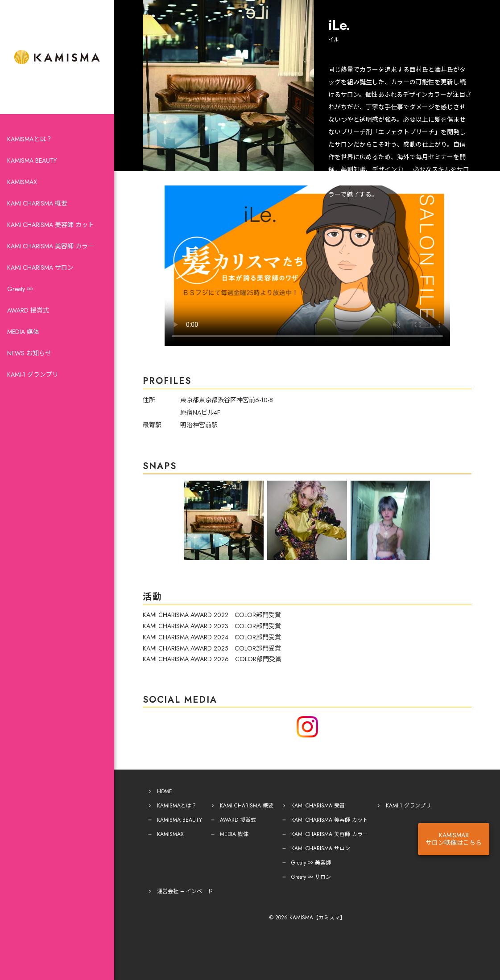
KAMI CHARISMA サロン (40, 268)
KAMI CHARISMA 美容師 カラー (51, 246)
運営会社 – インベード (185, 891)
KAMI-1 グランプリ (33, 375)
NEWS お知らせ (29, 353)
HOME (165, 791)
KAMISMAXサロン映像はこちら (454, 839)
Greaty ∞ (20, 289)
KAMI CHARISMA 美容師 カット (51, 225)
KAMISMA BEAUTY (32, 161)
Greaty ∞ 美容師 (311, 863)
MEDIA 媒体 (23, 332)
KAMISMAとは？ (30, 139)
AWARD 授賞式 (28, 310)
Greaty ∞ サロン (311, 877)
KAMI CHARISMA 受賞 (318, 806)
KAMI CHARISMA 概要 (37, 203)
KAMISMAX (22, 182)
